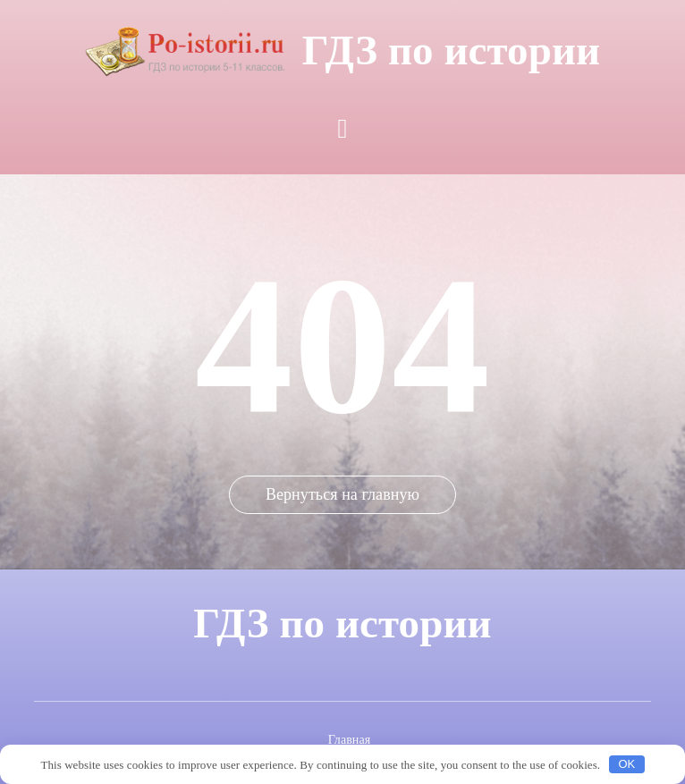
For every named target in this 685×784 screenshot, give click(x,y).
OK (626, 764)
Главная (350, 740)
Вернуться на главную (342, 494)
